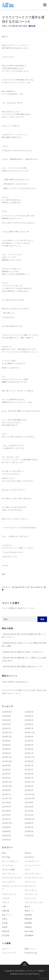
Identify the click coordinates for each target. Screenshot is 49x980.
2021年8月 (29, 802)
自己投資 (6, 935)
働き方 (27, 906)
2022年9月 (29, 786)
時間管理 (28, 919)
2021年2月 (29, 815)
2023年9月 (29, 761)
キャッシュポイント (10, 861)
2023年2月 (6, 778)
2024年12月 (7, 733)
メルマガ (6, 898)
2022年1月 (6, 794)
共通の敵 (6, 911)
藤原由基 (32, 26)
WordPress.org (31, 953)
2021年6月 (29, 807)
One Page (6, 857)
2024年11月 (30, 733)
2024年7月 (29, 741)
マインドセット (37, 587)
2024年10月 (7, 737)
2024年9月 (29, 737)
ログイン (22, 608)
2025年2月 (6, 728)
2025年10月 (7, 712)
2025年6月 (6, 720)
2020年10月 (7, 823)
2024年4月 (6, 749)
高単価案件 (29, 935)
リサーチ (6, 902)
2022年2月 (29, 790)
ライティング (30, 898)
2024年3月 (29, 749)
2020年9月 (29, 823)
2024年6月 (6, 745)
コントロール (7, 865)
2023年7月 (29, 765)
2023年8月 (6, 765)
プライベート (30, 882)
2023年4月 (6, 774)
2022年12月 (7, 782)
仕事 (4, 906)
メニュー (45, 5)
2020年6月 (6, 831)
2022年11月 (30, 782)
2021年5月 (6, 811)
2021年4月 (29, 811)
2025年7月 (29, 716)
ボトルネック (30, 886)
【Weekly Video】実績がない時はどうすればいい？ (23, 652)
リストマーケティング (34, 902)
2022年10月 (7, 786)
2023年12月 (7, 757)
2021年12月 (30, 794)
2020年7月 (29, 827)
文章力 (5, 919)
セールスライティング (21, 587)
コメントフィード (9, 953)
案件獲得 (28, 923)
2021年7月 (6, 807)
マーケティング (31, 894)
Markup (28, 853)
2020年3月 (6, 835)
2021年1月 (6, 819)
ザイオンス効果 (8, 869)
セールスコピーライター (12, 878)
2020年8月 (6, 827)
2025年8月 (6, 716)
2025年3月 (29, 724)
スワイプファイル (32, 874)
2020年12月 (30, 819)
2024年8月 (6, 741)
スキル (27, 869)
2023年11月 (30, 757)
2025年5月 (29, 720)
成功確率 (28, 915)
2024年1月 (29, 753)
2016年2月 (29, 835)
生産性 (5, 927)
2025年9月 (29, 712)
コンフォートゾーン (33, 865)
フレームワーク (8, 882)
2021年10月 (30, 798)
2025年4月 (6, 724)
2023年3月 (29, 774)
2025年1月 (29, 728)
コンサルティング (32, 861)
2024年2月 (6, 753)
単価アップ (29, 911)
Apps (4, 853)
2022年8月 (6, 790)
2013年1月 (6, 840)
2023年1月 (29, 778)
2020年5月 (29, 831)
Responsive (29, 857)
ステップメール (8, 874)
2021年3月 (6, 815)
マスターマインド (9, 894)
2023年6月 (6, 770)
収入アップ (6, 915)
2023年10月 (7, 761)
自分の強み (29, 931)
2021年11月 (7, 798)
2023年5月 (29, 770)
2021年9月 (6, 802)
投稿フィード (30, 949)
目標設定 (28, 927)
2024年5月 (29, 745)
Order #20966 (8, 682)
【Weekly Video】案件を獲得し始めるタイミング (22, 666)
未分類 (5, 923)
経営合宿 (6, 931)
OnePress (14, 974)
